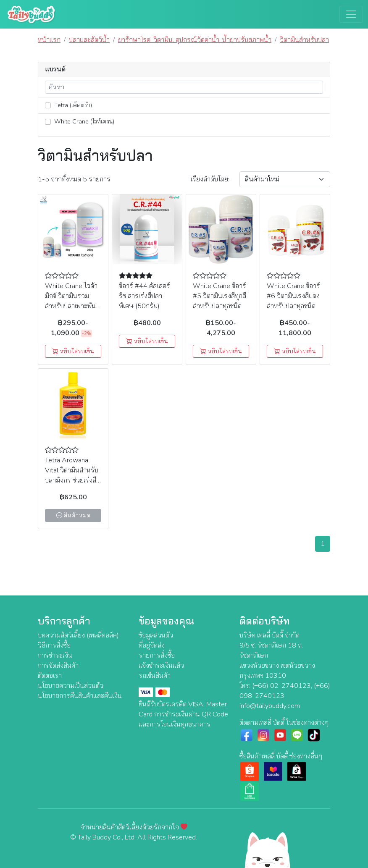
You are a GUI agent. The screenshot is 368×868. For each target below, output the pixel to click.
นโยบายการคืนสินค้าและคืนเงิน (80, 696)
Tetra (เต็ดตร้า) (68, 105)
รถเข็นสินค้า (155, 676)
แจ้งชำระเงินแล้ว (161, 666)
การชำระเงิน (55, 656)
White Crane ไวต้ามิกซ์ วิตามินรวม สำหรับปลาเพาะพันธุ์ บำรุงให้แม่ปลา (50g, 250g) (72, 306)
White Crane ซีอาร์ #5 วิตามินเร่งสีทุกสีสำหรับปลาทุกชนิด (219, 296)
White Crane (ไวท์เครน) (80, 121)
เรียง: (210, 179)
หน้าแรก (49, 40)
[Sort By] (285, 179)
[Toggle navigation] (351, 14)
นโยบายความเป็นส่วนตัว (71, 686)
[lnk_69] (48, 122)
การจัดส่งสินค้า (58, 666)
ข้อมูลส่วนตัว (156, 635)
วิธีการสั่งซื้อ (54, 645)
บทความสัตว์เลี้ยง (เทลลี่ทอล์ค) (78, 635)
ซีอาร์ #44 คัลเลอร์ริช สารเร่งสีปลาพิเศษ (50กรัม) (145, 296)
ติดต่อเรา (50, 676)
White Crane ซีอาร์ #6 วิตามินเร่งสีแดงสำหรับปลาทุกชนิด (293, 296)
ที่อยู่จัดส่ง (152, 645)
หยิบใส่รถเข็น (73, 351)
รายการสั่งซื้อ (157, 656)
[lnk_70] (48, 105)
